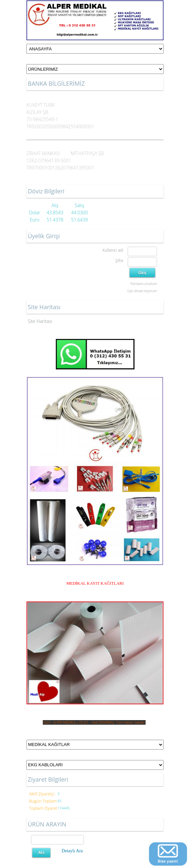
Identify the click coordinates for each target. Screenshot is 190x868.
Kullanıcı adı (113, 250)
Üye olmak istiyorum (142, 291)
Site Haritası (40, 321)
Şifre (119, 261)
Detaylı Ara (72, 851)
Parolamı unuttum (144, 284)
